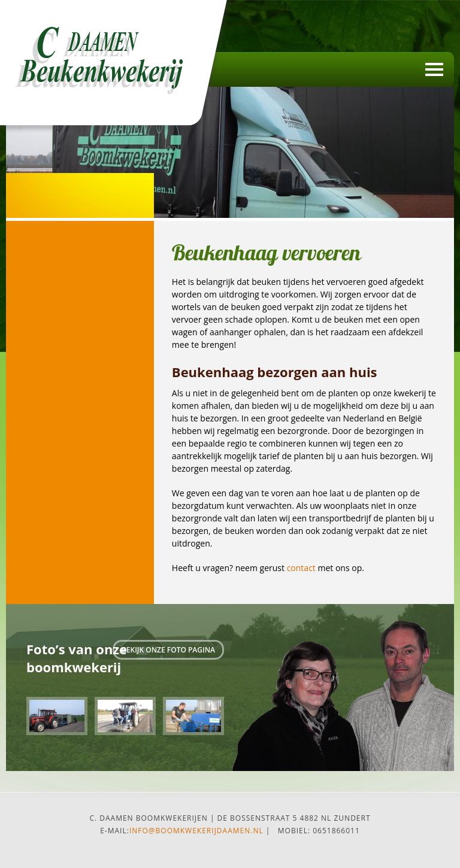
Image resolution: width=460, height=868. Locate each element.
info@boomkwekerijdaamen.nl (196, 831)
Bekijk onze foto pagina (168, 650)
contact (301, 568)
